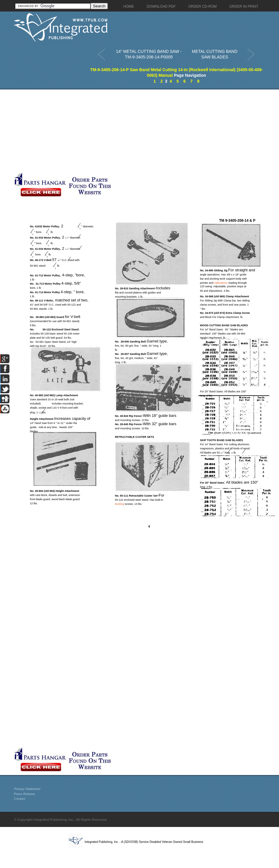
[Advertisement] (86, 131)
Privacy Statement (27, 789)
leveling (119, 504)
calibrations (221, 283)
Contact (19, 799)
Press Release (25, 794)
